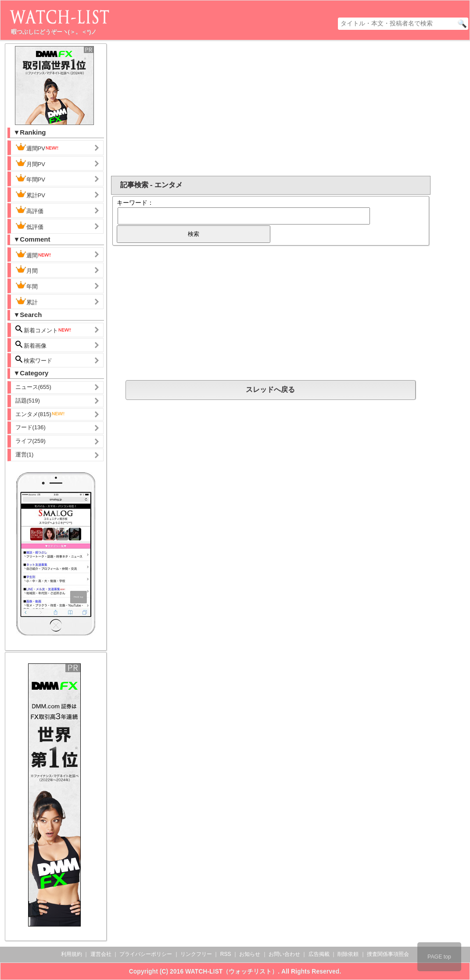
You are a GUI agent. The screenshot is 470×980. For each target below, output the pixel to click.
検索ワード (34, 360)
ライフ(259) (30, 441)
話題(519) (28, 401)
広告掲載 (319, 954)
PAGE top (439, 957)
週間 (34, 254)
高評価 (29, 210)
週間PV (37, 147)
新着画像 (31, 345)
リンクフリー (196, 954)
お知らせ (250, 954)
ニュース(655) (33, 387)
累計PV (30, 194)
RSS (226, 954)
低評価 (29, 226)
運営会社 (101, 954)
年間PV (30, 178)
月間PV (30, 163)
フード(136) (30, 427)
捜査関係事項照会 (388, 954)
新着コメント (44, 330)
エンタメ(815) (40, 414)
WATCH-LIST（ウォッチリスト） (231, 971)
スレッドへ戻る (270, 390)
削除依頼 (348, 954)
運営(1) (25, 454)
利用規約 (72, 954)
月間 (27, 270)
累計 (27, 301)
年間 (27, 285)
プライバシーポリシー (146, 954)
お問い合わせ (284, 954)
